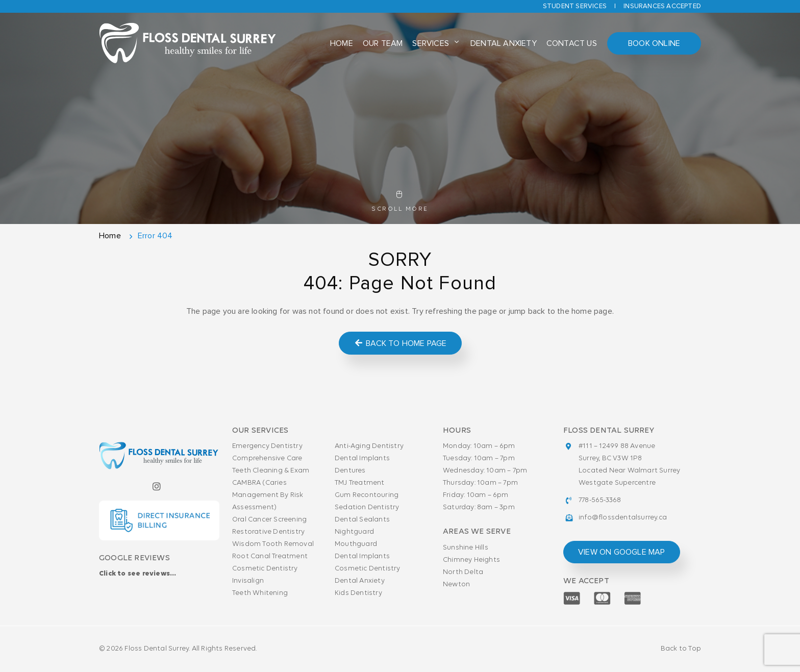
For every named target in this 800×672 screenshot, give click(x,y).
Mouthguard (356, 544)
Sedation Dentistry (367, 507)
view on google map (622, 552)
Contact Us (572, 43)
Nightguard (354, 532)
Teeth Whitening (260, 593)
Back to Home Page (400, 343)
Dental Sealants (362, 520)
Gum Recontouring (367, 495)
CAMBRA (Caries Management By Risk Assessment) (268, 495)
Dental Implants (362, 458)
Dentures (350, 471)
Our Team (383, 43)
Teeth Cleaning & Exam (271, 471)
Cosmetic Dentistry (265, 569)
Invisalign (248, 581)
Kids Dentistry (358, 593)
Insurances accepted (662, 6)
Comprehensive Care (267, 458)
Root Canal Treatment (270, 556)
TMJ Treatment (360, 483)
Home (342, 43)
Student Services (575, 6)
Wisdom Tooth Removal (273, 544)
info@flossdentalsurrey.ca (623, 518)
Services (431, 43)
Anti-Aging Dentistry (369, 446)
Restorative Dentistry (268, 532)
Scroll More (400, 202)
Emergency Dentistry (267, 446)
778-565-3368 (600, 500)
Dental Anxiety (504, 43)
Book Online (654, 43)
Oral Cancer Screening (269, 520)
